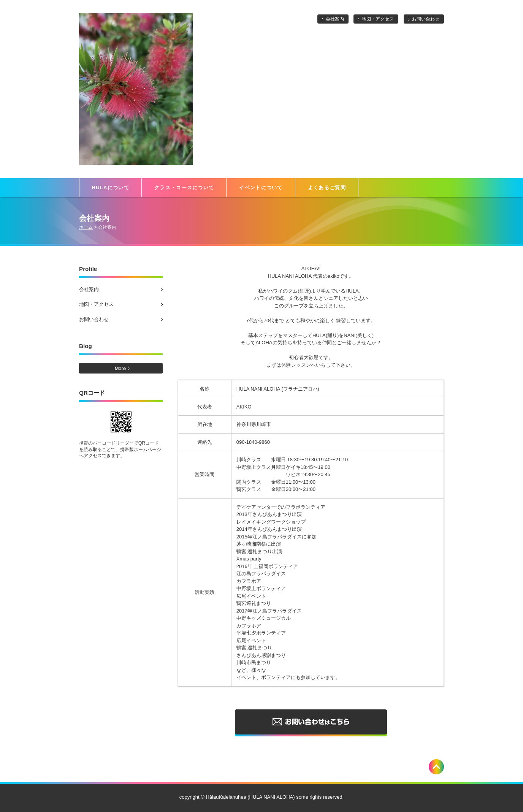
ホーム (86, 227)
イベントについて (261, 188)
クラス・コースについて (184, 188)
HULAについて (111, 188)
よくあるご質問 (327, 188)
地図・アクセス (378, 19)
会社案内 (335, 19)
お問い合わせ (426, 19)
